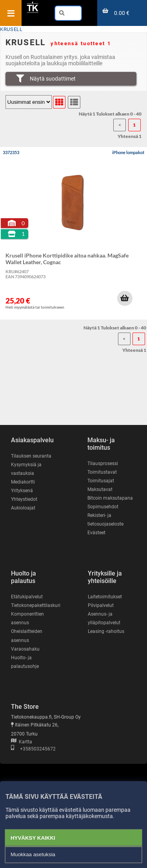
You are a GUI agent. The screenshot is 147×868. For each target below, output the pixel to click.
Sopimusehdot (103, 507)
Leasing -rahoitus (106, 631)
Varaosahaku (25, 649)
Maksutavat (100, 489)
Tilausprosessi (103, 463)
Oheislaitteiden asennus (27, 636)
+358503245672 (33, 749)
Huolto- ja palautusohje (25, 662)
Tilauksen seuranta (31, 456)
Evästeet (96, 533)
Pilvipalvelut (101, 605)
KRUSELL (11, 29)
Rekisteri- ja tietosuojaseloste (105, 520)
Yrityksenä (22, 491)
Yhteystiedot (24, 499)
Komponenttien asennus (27, 618)
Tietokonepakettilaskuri (36, 605)
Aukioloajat (23, 508)
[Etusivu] (33, 11)
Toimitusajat (101, 481)
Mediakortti (23, 482)
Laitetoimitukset (105, 597)
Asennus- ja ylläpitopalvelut (104, 618)
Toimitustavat (102, 472)
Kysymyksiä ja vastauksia (26, 469)
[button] (125, 298)
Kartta (22, 742)
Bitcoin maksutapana (110, 498)
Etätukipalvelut (27, 597)
